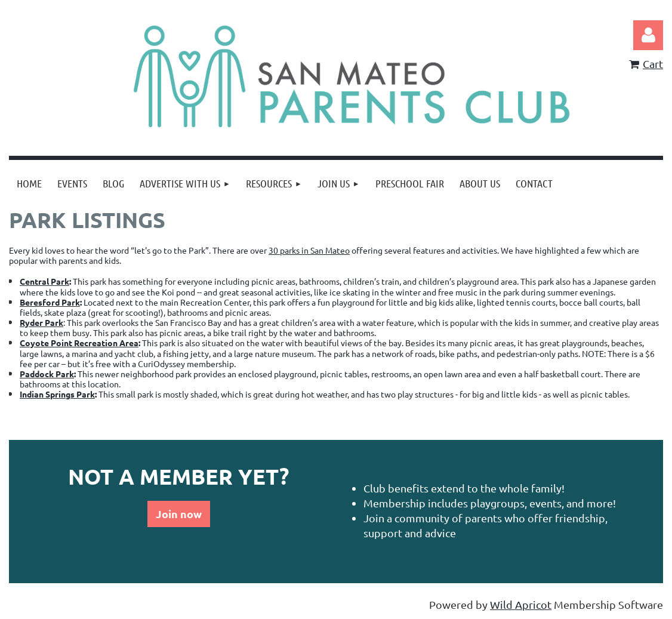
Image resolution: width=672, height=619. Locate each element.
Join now (179, 514)
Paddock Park (47, 374)
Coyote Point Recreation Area (79, 343)
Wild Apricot (521, 604)
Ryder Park (41, 322)
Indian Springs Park (57, 394)
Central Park (44, 281)
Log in (648, 35)
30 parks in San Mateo (309, 250)
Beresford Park (50, 302)
